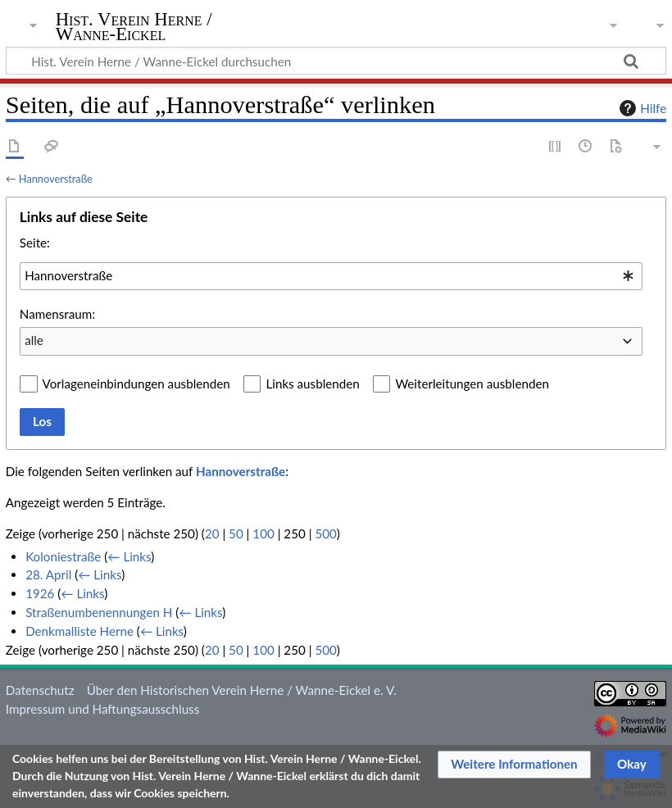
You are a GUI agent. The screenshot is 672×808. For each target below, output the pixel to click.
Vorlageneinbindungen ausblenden (136, 384)
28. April (48, 574)
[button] (514, 765)
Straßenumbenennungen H (99, 612)
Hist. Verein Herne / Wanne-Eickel (134, 27)
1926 (40, 593)
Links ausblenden (312, 384)
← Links (129, 556)
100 (263, 533)
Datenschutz (40, 690)
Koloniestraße (63, 556)
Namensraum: (57, 314)
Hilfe (641, 108)
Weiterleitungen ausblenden (472, 384)
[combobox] (331, 276)
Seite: (35, 243)
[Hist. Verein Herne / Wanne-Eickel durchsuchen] (336, 61)
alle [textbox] (34, 340)
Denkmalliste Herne (79, 631)
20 (212, 533)
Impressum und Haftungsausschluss (102, 709)
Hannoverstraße (56, 179)
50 (236, 533)
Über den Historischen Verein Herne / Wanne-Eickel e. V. (242, 690)
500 (325, 533)
